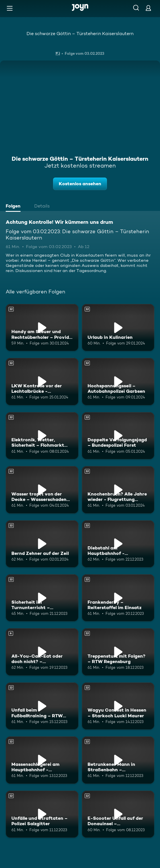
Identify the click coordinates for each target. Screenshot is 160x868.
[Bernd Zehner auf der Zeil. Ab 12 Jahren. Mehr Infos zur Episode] (42, 544)
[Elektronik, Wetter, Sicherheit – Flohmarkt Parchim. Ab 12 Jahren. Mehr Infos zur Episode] (42, 436)
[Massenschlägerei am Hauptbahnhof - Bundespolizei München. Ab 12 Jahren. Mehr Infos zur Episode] (42, 760)
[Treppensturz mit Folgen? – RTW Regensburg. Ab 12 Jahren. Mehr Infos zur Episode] (118, 652)
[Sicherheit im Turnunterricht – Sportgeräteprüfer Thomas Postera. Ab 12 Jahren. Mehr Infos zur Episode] (42, 598)
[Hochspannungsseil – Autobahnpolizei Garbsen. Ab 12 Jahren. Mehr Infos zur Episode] (118, 381)
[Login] (148, 8)
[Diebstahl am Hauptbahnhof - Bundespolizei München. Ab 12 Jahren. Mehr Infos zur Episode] (118, 544)
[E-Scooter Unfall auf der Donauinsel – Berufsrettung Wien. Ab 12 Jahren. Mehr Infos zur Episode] (118, 814)
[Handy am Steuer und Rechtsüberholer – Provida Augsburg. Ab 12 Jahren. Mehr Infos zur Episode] (42, 328)
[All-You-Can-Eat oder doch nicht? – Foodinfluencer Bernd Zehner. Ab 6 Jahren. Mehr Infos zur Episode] (42, 652)
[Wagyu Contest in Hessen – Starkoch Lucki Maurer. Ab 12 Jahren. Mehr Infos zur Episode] (118, 706)
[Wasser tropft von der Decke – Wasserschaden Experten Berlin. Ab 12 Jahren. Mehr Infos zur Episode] (42, 490)
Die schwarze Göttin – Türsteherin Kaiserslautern (80, 34)
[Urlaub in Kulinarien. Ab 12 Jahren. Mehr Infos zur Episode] (118, 328)
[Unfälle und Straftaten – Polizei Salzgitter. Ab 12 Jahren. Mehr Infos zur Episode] (42, 814)
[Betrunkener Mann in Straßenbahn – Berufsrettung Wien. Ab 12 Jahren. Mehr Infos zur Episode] (118, 760)
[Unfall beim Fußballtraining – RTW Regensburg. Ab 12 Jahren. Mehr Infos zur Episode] (42, 706)
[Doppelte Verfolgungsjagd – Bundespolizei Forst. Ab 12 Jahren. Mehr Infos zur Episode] (118, 436)
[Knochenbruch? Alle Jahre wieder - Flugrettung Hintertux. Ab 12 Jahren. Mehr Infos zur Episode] (118, 490)
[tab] (15, 207)
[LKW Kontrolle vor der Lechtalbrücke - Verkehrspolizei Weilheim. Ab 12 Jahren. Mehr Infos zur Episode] (42, 381)
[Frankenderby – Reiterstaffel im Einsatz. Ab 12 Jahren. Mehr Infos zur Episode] (118, 598)
